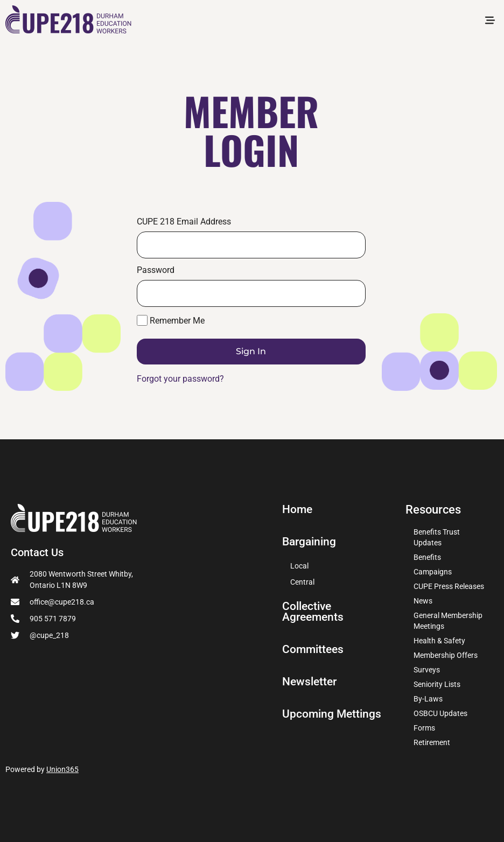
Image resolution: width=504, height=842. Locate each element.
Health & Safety (439, 641)
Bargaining (311, 542)
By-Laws (428, 699)
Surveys (427, 670)
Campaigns (433, 572)
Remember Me (171, 320)
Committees (314, 649)
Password (156, 270)
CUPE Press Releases (449, 586)
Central (302, 582)
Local (299, 566)
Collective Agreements (314, 612)
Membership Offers (446, 655)
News (423, 601)
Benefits (427, 557)
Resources (433, 510)
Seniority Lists (437, 684)
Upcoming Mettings (333, 714)
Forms (424, 728)
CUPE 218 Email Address (184, 222)
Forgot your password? (180, 379)
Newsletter (311, 682)
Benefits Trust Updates (437, 537)
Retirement (432, 742)
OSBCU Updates (440, 713)
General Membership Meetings (448, 621)
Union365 (62, 769)
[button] (490, 22)
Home (298, 509)
